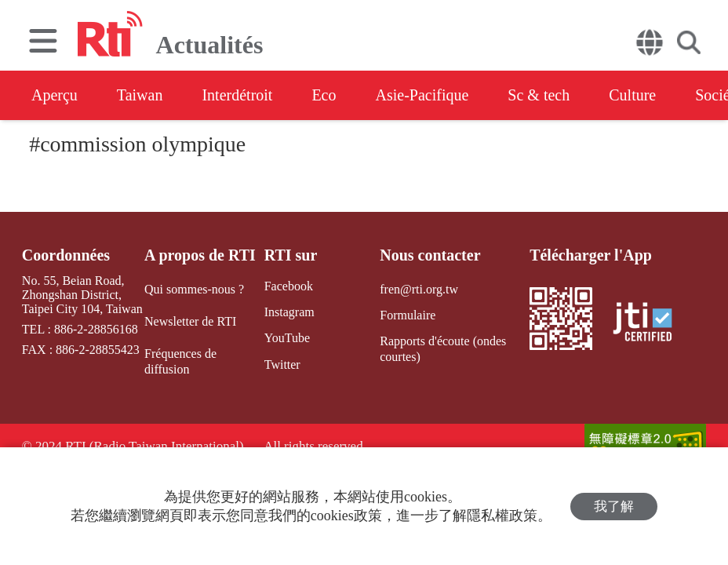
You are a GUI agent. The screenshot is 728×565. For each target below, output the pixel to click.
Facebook (289, 286)
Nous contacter (430, 255)
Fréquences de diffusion (180, 361)
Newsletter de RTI (190, 321)
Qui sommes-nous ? (194, 289)
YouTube (287, 338)
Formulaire (408, 315)
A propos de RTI (200, 255)
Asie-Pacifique (422, 95)
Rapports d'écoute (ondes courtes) (443, 348)
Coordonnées (66, 255)
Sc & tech (539, 95)
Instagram (289, 312)
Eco (324, 95)
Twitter (282, 365)
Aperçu (55, 95)
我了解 (614, 507)
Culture (632, 95)
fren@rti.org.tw (419, 289)
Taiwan (140, 95)
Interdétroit (237, 95)
